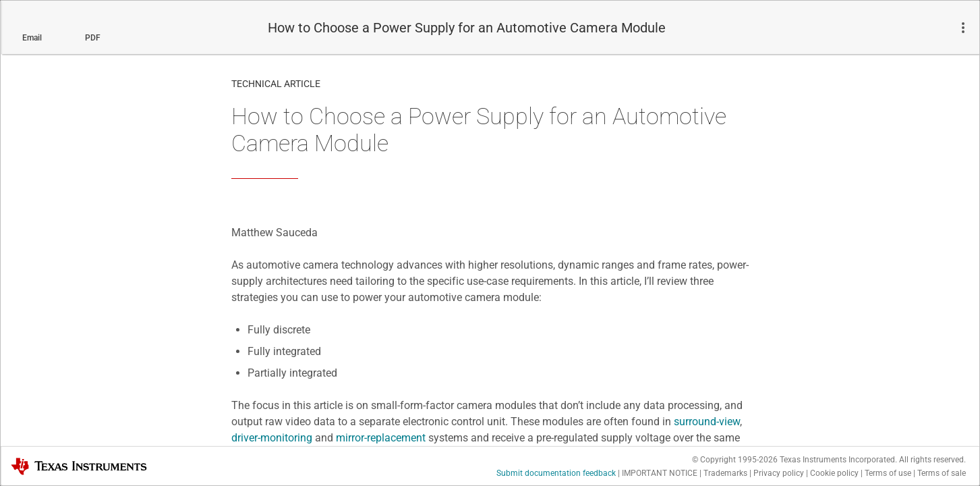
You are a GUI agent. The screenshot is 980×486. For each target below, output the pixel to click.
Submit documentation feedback (556, 473)
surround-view (707, 422)
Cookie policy (834, 473)
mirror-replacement (381, 438)
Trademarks (725, 473)
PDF (93, 38)
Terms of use (888, 473)
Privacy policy (779, 473)
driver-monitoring (272, 438)
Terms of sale (942, 473)
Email (32, 38)
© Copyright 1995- (735, 460)
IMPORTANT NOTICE (660, 473)
